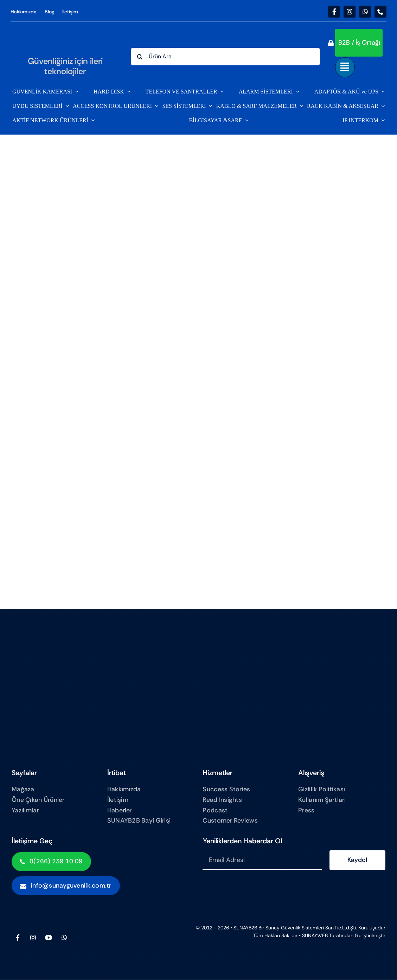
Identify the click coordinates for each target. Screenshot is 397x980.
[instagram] (350, 12)
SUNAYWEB (315, 935)
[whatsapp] (365, 12)
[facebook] (334, 12)
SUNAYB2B (245, 928)
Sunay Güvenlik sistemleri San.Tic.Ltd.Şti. (311, 928)
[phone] (380, 12)
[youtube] (49, 937)
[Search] (140, 57)
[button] (359, 43)
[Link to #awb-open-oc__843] (345, 67)
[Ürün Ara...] (225, 57)
